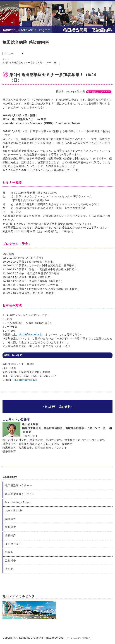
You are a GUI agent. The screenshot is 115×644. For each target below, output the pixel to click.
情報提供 (11, 527)
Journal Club (14, 511)
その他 (9, 569)
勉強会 (9, 552)
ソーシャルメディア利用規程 (79, 638)
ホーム (6, 59)
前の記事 (50, 407)
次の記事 (65, 407)
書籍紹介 (11, 535)
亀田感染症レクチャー (99, 92)
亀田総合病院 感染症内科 (26, 42)
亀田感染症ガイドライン (20, 494)
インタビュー (13, 544)
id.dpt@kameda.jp (30, 334)
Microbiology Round (18, 502)
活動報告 (11, 561)
